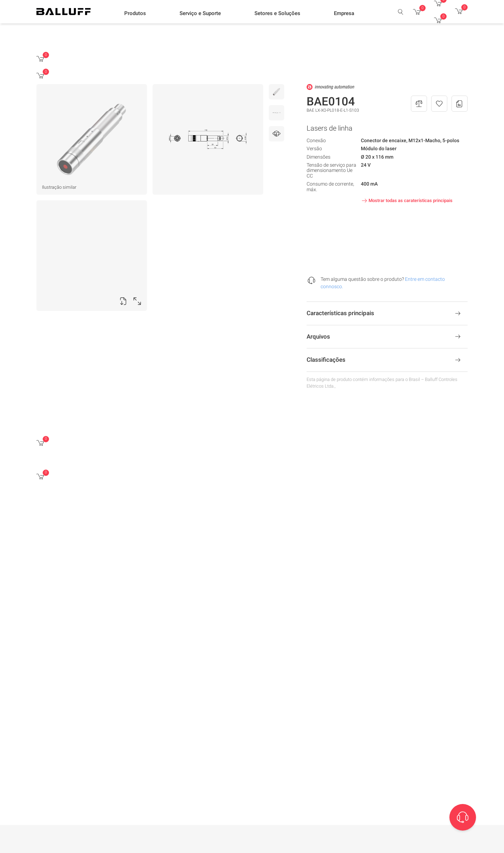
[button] (135, 14)
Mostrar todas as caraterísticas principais (406, 201)
